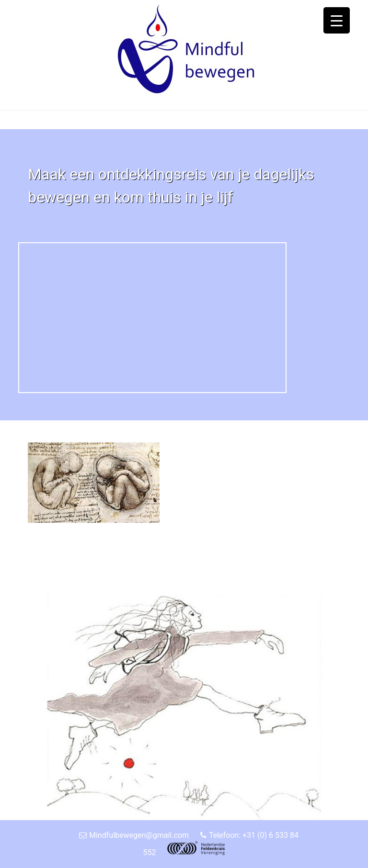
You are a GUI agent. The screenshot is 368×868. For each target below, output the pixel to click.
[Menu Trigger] (337, 20)
